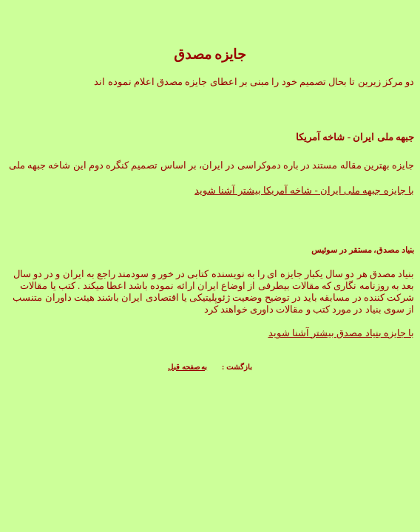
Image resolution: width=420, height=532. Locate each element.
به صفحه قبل (187, 367)
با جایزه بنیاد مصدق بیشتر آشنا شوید (342, 333)
